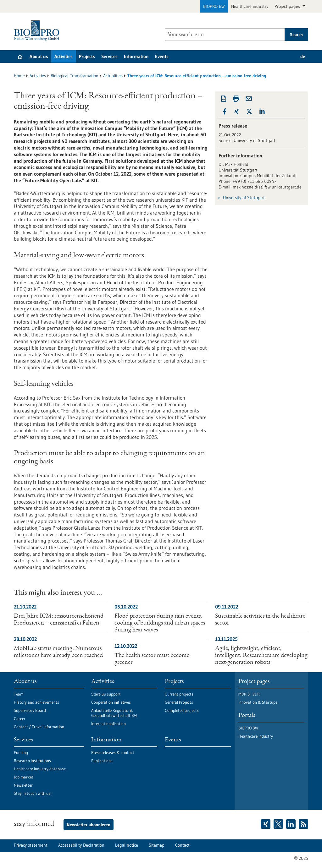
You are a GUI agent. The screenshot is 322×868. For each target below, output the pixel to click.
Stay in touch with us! (33, 793)
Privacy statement (31, 845)
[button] (225, 112)
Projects (87, 56)
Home (19, 76)
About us (39, 56)
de (303, 56)
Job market (24, 777)
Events (162, 56)
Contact (182, 845)
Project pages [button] (288, 6)
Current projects (179, 694)
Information (136, 56)
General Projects (179, 702)
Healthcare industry (250, 6)
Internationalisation (108, 723)
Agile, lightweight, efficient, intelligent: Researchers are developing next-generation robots (261, 656)
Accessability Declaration (81, 845)
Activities (64, 56)
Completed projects (182, 710)
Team (19, 694)
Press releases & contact (113, 752)
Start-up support (106, 694)
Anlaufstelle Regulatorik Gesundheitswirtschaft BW (114, 713)
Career (20, 718)
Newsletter (23, 785)
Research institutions (32, 761)
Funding (21, 752)
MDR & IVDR (249, 694)
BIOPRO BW (214, 6)
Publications (102, 761)
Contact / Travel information (39, 727)
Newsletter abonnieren (89, 825)
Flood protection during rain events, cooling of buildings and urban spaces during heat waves (160, 623)
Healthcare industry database (40, 769)
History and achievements (36, 702)
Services (109, 56)
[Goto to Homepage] (38, 31)
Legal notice (127, 845)
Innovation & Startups (258, 702)
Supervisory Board (30, 710)
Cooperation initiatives (111, 702)
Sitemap (157, 845)
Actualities (113, 76)
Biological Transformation (75, 76)
